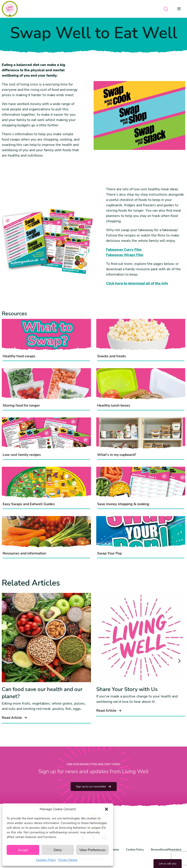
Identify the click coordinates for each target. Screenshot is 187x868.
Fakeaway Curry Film (124, 250)
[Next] (179, 661)
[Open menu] (180, 9)
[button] (106, 809)
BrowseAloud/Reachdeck (166, 850)
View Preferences (93, 850)
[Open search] (166, 9)
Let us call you (168, 864)
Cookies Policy (46, 860)
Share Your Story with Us (127, 689)
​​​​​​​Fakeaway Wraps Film (125, 255)
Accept (23, 850)
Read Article (15, 718)
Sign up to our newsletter (94, 787)
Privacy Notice (68, 860)
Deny (58, 850)
